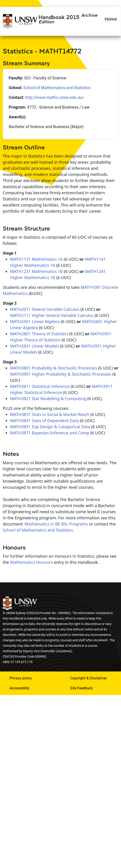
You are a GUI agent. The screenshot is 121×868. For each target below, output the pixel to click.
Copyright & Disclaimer (88, 678)
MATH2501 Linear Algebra (35, 321)
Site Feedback (81, 688)
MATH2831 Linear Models (34, 346)
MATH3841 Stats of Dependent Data (44, 421)
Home (111, 19)
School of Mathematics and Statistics (57, 88)
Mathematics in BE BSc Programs (56, 524)
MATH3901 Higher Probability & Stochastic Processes (61, 374)
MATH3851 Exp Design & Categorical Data (50, 427)
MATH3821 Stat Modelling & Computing (48, 399)
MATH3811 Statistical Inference (40, 386)
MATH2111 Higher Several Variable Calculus (52, 315)
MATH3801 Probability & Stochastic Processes (54, 368)
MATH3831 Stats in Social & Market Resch (50, 414)
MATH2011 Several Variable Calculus (45, 309)
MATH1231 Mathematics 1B (36, 271)
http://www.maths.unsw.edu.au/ (54, 97)
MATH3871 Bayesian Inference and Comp (50, 433)
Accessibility (20, 688)
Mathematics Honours (31, 562)
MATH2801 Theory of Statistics (39, 334)
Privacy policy (21, 678)
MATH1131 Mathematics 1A (36, 259)
